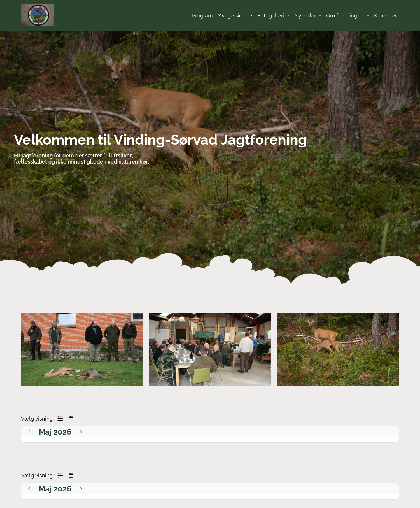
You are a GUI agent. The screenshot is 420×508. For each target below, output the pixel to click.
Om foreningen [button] (346, 16)
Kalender (385, 16)
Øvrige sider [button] (233, 16)
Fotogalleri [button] (271, 16)
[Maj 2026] (55, 432)
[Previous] (29, 432)
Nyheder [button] (306, 16)
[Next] (81, 432)
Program (202, 16)
